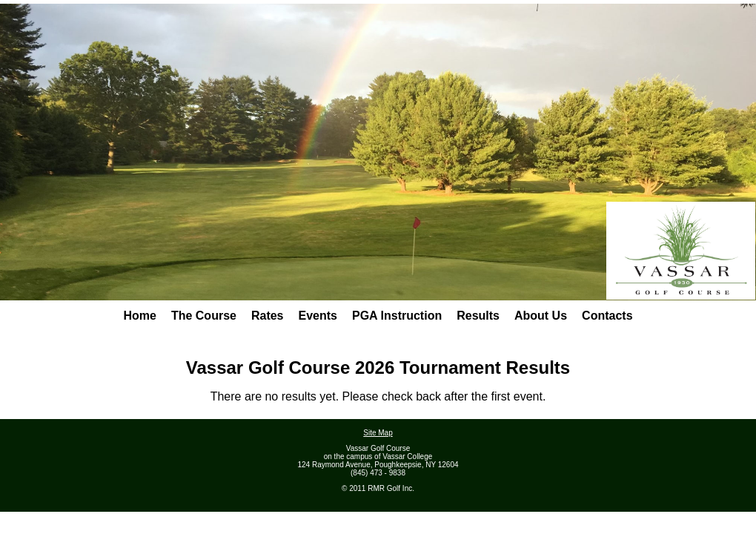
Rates (268, 316)
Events (318, 316)
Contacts (607, 316)
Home (139, 316)
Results (478, 316)
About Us (541, 316)
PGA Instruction (397, 316)
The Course (204, 316)
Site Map (378, 433)
